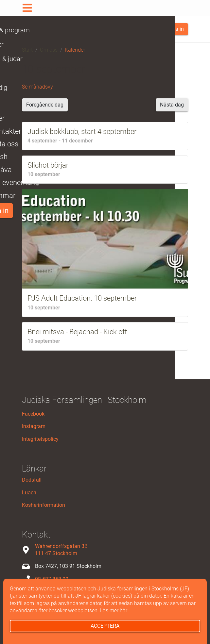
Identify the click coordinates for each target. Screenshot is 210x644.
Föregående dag (45, 105)
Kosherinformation (44, 505)
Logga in (171, 29)
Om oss (49, 50)
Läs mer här (114, 611)
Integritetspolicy (40, 439)
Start (27, 50)
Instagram (34, 426)
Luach (29, 493)
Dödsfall (32, 480)
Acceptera (105, 626)
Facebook (33, 414)
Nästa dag (172, 105)
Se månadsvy (37, 87)
